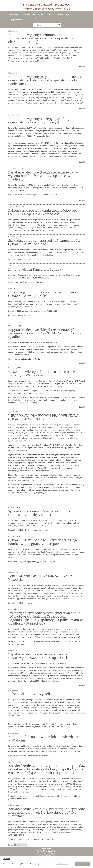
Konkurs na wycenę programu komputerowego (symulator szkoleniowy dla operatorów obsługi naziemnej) (46, 80)
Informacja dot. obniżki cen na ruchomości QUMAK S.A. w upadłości (42, 294)
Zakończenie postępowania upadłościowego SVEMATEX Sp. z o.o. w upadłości (43, 212)
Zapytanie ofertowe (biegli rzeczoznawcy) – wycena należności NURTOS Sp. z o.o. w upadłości (43, 176)
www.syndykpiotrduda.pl (65, 250)
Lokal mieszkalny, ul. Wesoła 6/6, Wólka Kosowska (40, 578)
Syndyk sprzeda (29, 14)
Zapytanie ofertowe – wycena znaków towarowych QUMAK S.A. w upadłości (38, 656)
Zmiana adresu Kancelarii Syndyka (36, 269)
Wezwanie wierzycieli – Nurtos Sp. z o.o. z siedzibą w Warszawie (42, 373)
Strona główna (15, 14)
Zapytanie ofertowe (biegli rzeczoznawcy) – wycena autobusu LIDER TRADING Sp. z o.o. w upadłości (45, 333)
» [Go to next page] (25, 845)
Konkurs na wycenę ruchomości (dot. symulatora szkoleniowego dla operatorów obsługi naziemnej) (42, 38)
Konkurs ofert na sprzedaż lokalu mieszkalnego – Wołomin (46, 739)
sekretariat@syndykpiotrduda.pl (21, 471)
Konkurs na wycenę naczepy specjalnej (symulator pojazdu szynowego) (39, 121)
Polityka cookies (16, 20)
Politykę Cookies (62, 864)
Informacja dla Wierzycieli (29, 694)
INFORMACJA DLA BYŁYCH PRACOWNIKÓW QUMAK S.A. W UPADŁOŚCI (43, 417)
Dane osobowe (63, 14)
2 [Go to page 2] (18, 845)
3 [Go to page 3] (21, 845)
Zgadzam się (83, 864)
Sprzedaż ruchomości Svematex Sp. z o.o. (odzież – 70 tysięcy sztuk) (41, 513)
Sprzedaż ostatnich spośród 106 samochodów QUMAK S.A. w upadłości (44, 242)
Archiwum (42, 14)
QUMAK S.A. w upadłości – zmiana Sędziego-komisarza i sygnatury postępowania (44, 542)
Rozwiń (82, 67)
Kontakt (52, 14)
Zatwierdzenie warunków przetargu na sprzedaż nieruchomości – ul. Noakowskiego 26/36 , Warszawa (46, 812)
